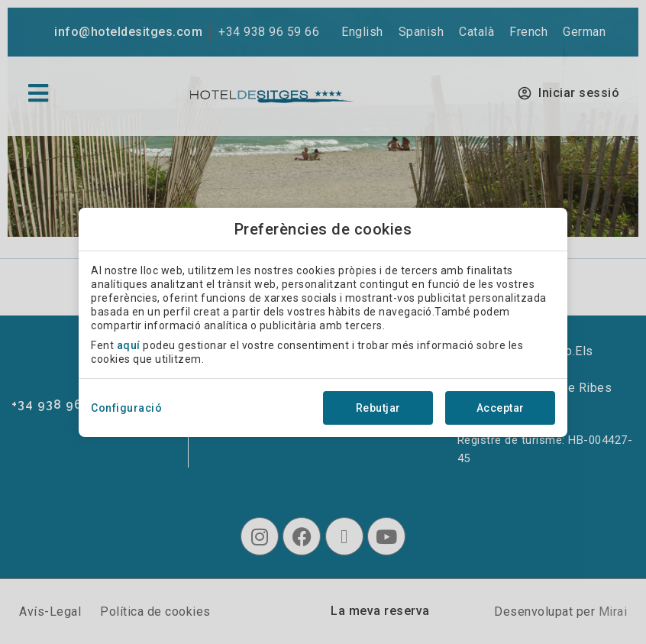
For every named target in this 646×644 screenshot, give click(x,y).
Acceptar (501, 408)
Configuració (126, 408)
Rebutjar (378, 408)
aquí (129, 345)
